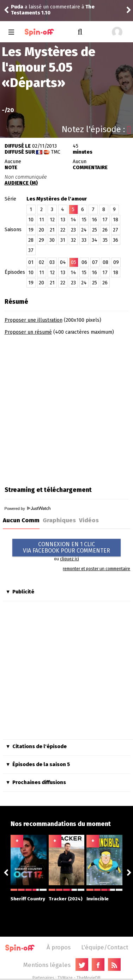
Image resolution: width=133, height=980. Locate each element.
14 (73, 220)
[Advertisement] (66, 408)
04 (63, 262)
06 (84, 262)
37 (31, 250)
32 (73, 240)
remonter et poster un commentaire (96, 569)
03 (52, 262)
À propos (59, 947)
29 (41, 240)
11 (42, 220)
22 (63, 230)
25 (95, 230)
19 (31, 230)
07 (95, 262)
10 (31, 220)
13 (63, 220)
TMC (56, 152)
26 (105, 230)
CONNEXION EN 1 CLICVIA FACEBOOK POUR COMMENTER (66, 547)
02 (41, 262)
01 (31, 262)
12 (52, 220)
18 (116, 220)
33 (84, 240)
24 (84, 230)
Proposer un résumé (28, 332)
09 (116, 262)
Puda (17, 7)
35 (105, 240)
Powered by (28, 509)
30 (52, 240)
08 (105, 262)
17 (105, 220)
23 (73, 230)
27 (116, 230)
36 (116, 240)
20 (41, 230)
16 (94, 220)
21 (52, 230)
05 (74, 262)
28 (31, 240)
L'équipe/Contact (105, 947)
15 (84, 220)
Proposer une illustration (34, 320)
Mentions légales (47, 965)
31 (63, 240)
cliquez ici (69, 559)
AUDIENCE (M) (21, 183)
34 (95, 240)
